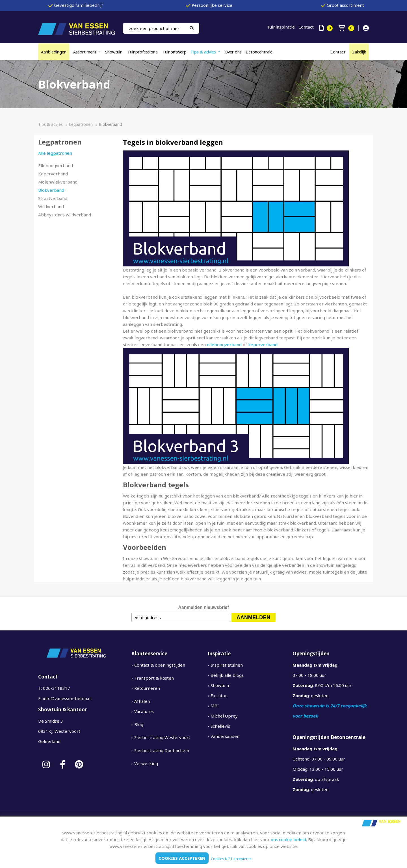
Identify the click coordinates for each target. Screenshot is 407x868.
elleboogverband (224, 344)
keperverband (263, 344)
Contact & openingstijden (160, 665)
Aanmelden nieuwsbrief (203, 607)
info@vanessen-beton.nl (67, 698)
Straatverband (53, 198)
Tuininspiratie (281, 27)
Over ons (233, 52)
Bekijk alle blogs (227, 675)
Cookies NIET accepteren (231, 859)
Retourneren (147, 688)
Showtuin (114, 52)
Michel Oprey (224, 716)
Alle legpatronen (55, 153)
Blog (139, 724)
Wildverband (51, 206)
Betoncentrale (259, 52)
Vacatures (144, 711)
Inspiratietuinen (227, 665)
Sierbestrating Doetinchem (162, 750)
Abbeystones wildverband (65, 215)
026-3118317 (57, 688)
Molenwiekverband (58, 182)
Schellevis (220, 726)
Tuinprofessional (143, 52)
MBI (215, 706)
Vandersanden (225, 736)
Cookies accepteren (182, 858)
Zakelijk (359, 52)
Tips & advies (203, 52)
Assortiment (85, 52)
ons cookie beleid (288, 839)
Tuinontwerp (175, 52)
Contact (306, 27)
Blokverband (51, 190)
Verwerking (146, 763)
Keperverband (53, 174)
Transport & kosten (154, 678)
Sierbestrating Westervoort (162, 737)
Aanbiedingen (54, 52)
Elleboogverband (56, 165)
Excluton (219, 695)
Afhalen (142, 701)
